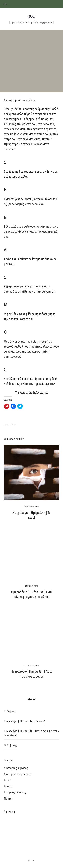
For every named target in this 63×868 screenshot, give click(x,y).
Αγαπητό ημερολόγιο (18, 774)
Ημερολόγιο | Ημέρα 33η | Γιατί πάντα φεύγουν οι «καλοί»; (32, 733)
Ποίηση (9, 798)
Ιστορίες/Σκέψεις (15, 792)
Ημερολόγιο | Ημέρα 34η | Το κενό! (24, 721)
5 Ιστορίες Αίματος (16, 768)
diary (14, 424)
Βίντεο (8, 786)
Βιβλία (8, 780)
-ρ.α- (7, 424)
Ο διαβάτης (10, 745)
